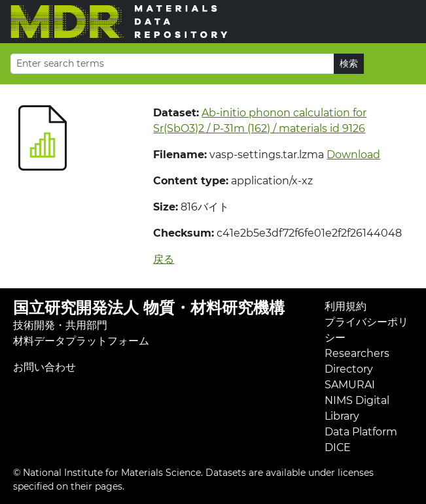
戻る (164, 259)
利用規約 (346, 306)
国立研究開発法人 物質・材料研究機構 (149, 308)
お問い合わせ (44, 367)
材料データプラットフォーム (81, 341)
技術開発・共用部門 (60, 325)
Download (353, 155)
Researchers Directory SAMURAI (357, 369)
